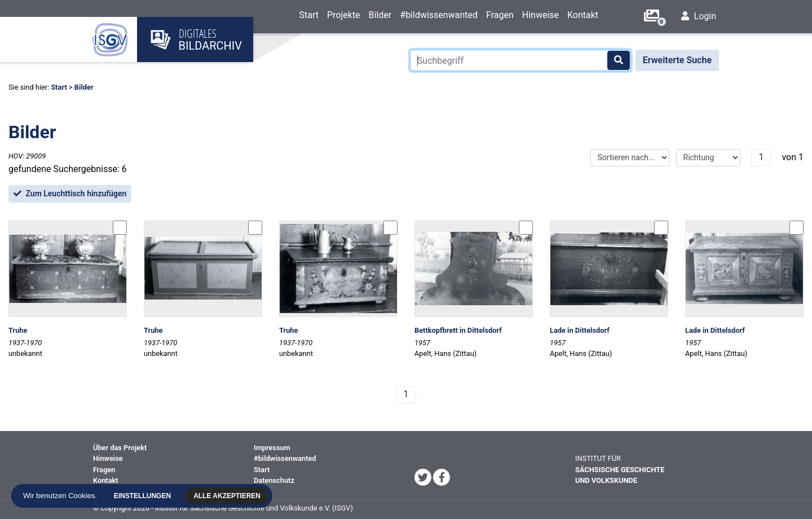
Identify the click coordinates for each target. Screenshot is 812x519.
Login (699, 16)
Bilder (380, 15)
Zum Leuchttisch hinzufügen (70, 193)
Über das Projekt (120, 448)
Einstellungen (145, 496)
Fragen (500, 15)
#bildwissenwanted (439, 15)
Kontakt (583, 15)
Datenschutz (274, 480)
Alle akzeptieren (230, 496)
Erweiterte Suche (677, 60)
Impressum (272, 448)
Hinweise (540, 15)
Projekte (344, 15)
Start (308, 15)
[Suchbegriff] (520, 60)
